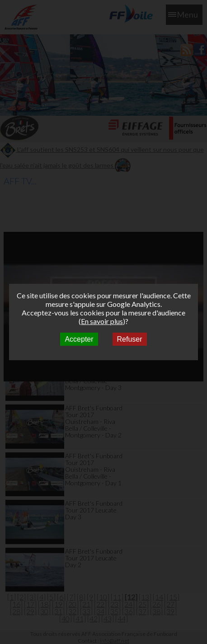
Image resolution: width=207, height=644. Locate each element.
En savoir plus (102, 321)
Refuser (130, 339)
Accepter (79, 339)
